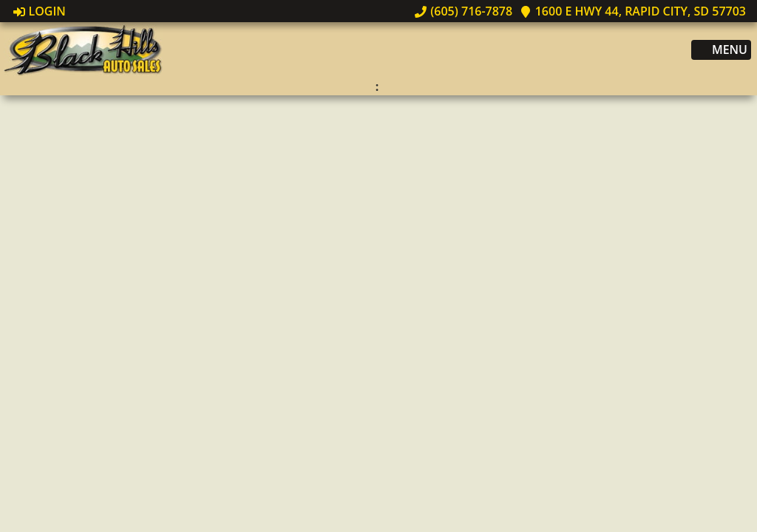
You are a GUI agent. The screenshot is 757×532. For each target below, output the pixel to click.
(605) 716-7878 (464, 11)
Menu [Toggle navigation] (722, 50)
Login (40, 11)
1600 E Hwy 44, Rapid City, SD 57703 (633, 11)
